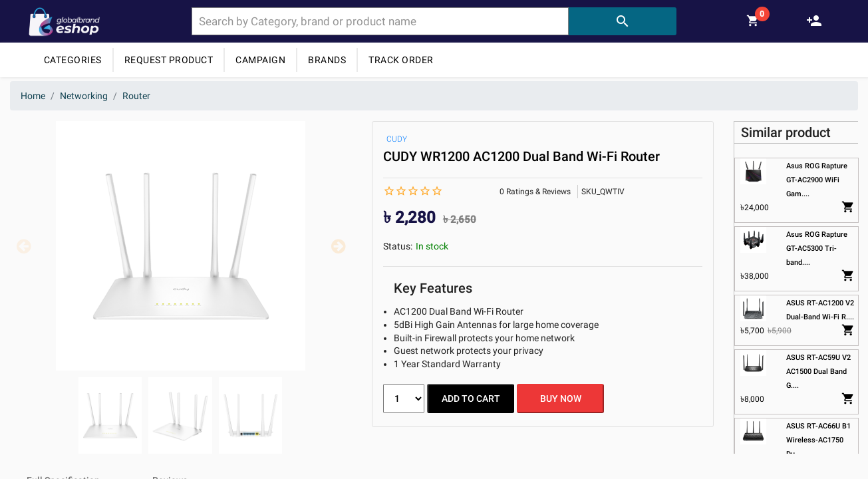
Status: (398, 246)
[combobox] (380, 21)
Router (136, 96)
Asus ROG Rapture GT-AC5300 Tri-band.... (816, 248)
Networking (84, 96)
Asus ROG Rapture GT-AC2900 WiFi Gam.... (816, 180)
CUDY (397, 139)
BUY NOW (561, 399)
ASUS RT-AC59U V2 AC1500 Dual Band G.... (818, 372)
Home (33, 96)
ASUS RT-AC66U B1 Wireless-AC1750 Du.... (818, 440)
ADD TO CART (471, 399)
